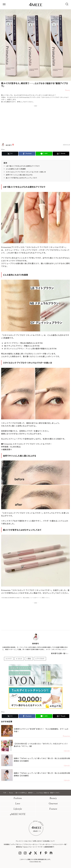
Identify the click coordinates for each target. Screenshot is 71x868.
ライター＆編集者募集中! (46, 847)
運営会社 (19, 847)
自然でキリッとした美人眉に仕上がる (19, 175)
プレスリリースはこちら (24, 841)
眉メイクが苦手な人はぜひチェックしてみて (22, 178)
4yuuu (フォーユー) (30, 847)
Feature (53, 809)
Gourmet (53, 804)
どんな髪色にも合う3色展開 (16, 169)
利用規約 (7, 844)
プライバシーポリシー (31, 844)
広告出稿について (49, 841)
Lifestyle (18, 809)
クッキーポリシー (46, 844)
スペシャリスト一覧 (60, 844)
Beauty (53, 798)
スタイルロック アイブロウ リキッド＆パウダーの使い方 (26, 172)
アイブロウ (41, 659)
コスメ (20, 659)
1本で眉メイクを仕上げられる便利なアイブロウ (23, 166)
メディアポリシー (17, 844)
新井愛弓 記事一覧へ (59, 653)
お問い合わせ (37, 841)
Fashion (18, 798)
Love (18, 804)
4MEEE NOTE (18, 814)
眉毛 (30, 659)
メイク (9, 659)
